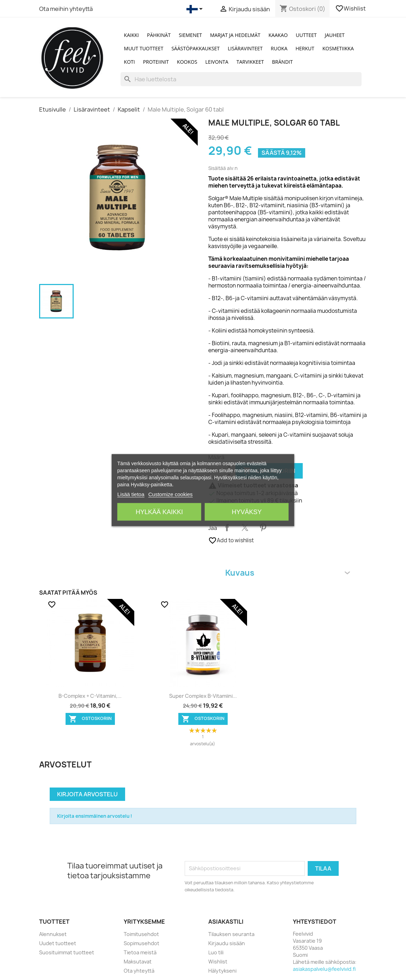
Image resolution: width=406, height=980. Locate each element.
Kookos (187, 62)
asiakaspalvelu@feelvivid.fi (324, 969)
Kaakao (278, 35)
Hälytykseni (222, 971)
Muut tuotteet (144, 48)
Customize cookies (171, 494)
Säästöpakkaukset (195, 48)
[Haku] (241, 79)
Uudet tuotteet (58, 943)
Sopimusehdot (142, 943)
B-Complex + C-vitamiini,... (90, 696)
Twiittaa (245, 527)
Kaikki (131, 35)
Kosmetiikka (338, 48)
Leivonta (217, 62)
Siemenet (190, 35)
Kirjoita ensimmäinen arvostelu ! (95, 816)
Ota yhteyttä (139, 971)
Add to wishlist (231, 540)
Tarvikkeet (250, 62)
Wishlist (351, 8)
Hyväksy (247, 512)
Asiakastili (226, 922)
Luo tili (216, 952)
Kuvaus (288, 573)
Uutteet (306, 35)
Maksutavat (138, 962)
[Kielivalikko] (196, 9)
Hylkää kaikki (159, 512)
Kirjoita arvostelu (87, 794)
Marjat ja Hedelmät (235, 35)
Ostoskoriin (90, 719)
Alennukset (53, 934)
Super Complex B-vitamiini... (203, 696)
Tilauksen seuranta (231, 934)
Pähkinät (159, 35)
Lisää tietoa (131, 494)
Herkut (305, 48)
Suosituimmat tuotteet (67, 952)
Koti (130, 62)
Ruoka (279, 48)
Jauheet (334, 35)
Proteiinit (156, 62)
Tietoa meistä (140, 952)
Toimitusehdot (141, 934)
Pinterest (263, 527)
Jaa (227, 527)
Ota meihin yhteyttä (66, 9)
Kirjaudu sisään (227, 943)
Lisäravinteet (245, 48)
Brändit (282, 62)
